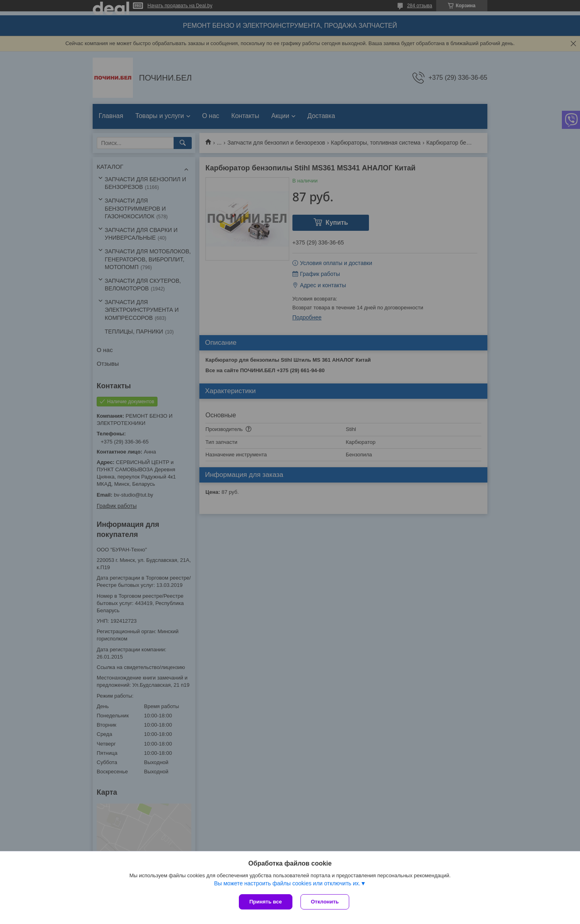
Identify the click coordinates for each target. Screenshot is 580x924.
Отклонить (325, 902)
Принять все (266, 902)
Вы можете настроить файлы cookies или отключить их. (287, 883)
